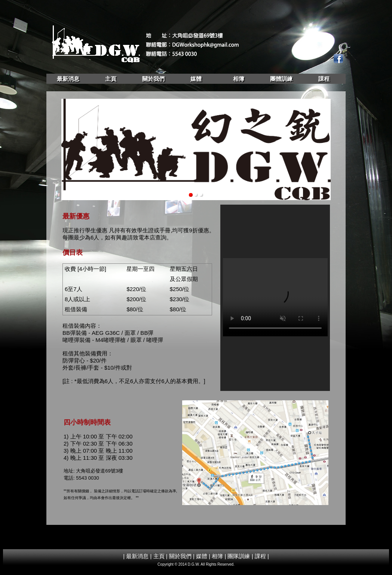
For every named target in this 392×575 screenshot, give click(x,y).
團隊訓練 (239, 556)
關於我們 (153, 79)
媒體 (196, 79)
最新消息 (68, 79)
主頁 (111, 79)
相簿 (239, 79)
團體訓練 (281, 79)
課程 (324, 79)
